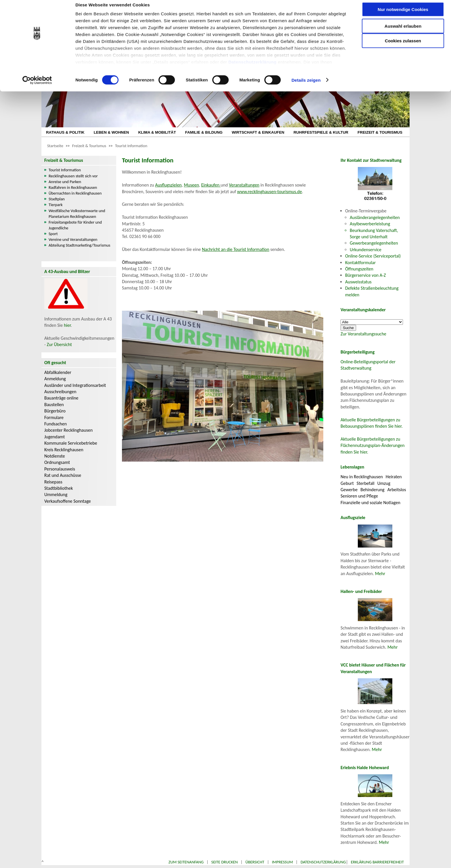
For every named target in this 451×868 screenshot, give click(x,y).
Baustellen (54, 405)
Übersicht (255, 862)
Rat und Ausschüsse (63, 475)
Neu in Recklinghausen (362, 477)
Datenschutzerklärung (253, 69)
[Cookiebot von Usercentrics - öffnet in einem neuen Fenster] (37, 87)
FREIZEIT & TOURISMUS (380, 132)
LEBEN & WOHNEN (111, 132)
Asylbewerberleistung (370, 224)
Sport (53, 234)
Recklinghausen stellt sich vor (73, 176)
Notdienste (55, 456)
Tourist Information (131, 146)
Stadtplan (57, 199)
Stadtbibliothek (59, 488)
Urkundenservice (366, 250)
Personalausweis (60, 469)
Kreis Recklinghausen (64, 450)
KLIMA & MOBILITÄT (157, 132)
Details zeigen (306, 87)
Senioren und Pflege (359, 496)
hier (67, 325)
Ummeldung (56, 495)
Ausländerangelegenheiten (375, 217)
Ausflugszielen (168, 185)
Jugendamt (55, 437)
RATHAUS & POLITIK (65, 132)
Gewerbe (349, 490)
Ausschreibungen (60, 392)
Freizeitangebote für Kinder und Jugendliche (75, 225)
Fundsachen (56, 424)
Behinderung (372, 490)
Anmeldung (55, 379)
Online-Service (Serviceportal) (373, 256)
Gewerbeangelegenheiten (374, 243)
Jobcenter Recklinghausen (68, 430)
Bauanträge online (61, 398)
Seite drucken (225, 862)
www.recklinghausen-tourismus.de (270, 192)
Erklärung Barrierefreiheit (377, 862)
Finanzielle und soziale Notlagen (370, 503)
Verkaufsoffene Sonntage (68, 501)
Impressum (282, 862)
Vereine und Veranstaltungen (73, 239)
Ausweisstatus (358, 282)
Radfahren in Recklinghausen (73, 187)
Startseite (55, 146)
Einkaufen (211, 185)
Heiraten (394, 477)
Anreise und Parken (65, 182)
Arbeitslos (397, 490)
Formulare (54, 417)
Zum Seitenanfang (186, 862)
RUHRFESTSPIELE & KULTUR (321, 132)
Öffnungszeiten (359, 269)
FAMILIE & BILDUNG (204, 132)
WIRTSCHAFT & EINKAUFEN (258, 132)
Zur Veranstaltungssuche (363, 334)
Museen (191, 185)
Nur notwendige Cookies (403, 17)
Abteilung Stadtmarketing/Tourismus (79, 245)
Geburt (347, 483)
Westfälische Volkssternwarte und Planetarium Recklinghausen (77, 214)
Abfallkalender (58, 372)
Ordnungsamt (57, 462)
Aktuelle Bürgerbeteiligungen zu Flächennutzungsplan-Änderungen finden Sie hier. (372, 445)
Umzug (384, 483)
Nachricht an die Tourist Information (236, 249)
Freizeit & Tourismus (89, 146)
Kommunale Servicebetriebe (71, 443)
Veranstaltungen (244, 185)
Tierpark (56, 205)
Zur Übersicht (59, 344)
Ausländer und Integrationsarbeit (75, 385)
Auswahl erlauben (403, 33)
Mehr (380, 574)
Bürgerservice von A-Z (365, 275)
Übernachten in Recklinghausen (75, 193)
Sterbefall (366, 483)
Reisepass (53, 482)
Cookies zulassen (403, 48)
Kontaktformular (360, 263)
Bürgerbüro (55, 411)
